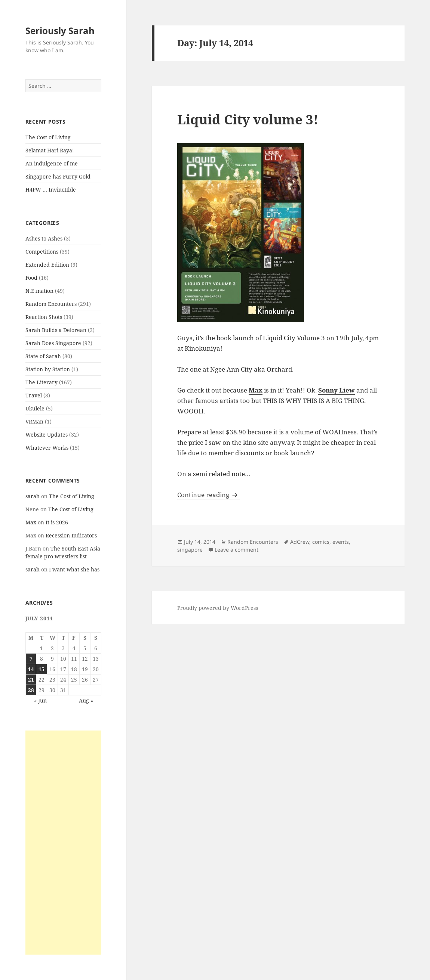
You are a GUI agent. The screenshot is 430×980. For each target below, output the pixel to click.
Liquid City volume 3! (248, 119)
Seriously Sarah (60, 30)
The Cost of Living (48, 137)
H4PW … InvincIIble (51, 190)
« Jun (40, 700)
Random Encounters (51, 304)
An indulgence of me (52, 163)
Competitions (42, 252)
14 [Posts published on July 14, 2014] (31, 669)
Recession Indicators (71, 535)
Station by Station (48, 369)
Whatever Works (47, 448)
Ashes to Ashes (44, 238)
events (341, 542)
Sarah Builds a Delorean (56, 330)
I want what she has (74, 569)
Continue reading (208, 495)
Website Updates (47, 435)
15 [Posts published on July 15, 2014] (42, 669)
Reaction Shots (44, 317)
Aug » (86, 700)
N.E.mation (39, 291)
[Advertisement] (63, 843)
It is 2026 (57, 522)
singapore (190, 550)
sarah (33, 496)
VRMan (34, 421)
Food (31, 278)
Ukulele (35, 408)
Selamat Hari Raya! (50, 150)
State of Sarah (43, 356)
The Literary (42, 382)
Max (31, 522)
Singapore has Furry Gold (58, 176)
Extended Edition (47, 265)
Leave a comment (236, 550)
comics (321, 542)
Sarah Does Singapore (53, 343)
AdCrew (300, 542)
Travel (34, 395)
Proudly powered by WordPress (218, 608)
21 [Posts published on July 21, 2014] (31, 680)
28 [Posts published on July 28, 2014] (31, 690)
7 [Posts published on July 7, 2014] (31, 659)
